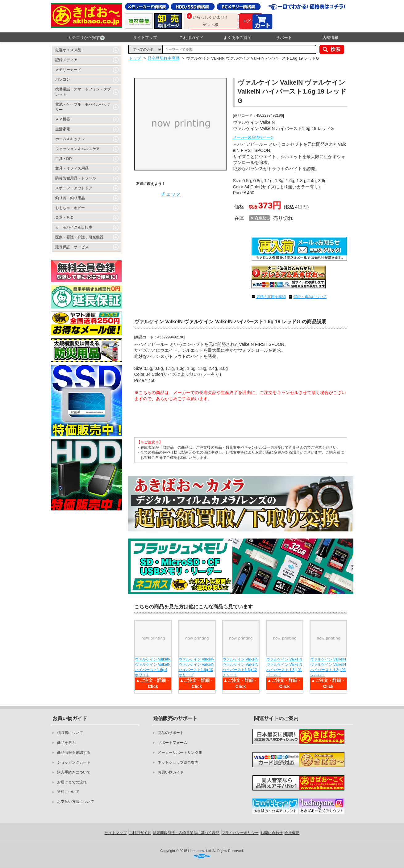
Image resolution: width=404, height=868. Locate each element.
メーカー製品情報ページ (253, 137)
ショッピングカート (74, 762)
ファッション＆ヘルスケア (77, 149)
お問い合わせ (272, 833)
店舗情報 (330, 38)
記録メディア (66, 60)
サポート (284, 38)
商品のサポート (171, 733)
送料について (68, 792)
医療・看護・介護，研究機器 (79, 237)
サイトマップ (145, 38)
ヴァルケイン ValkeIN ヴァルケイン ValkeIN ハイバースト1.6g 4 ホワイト (153, 667)
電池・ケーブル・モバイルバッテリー (83, 107)
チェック (171, 194)
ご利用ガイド (191, 38)
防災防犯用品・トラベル (76, 178)
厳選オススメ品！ (70, 50)
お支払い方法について (76, 802)
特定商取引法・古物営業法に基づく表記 (186, 833)
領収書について (70, 733)
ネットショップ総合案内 (178, 762)
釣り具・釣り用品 (70, 198)
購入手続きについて (74, 772)
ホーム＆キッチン (70, 139)
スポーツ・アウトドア (74, 188)
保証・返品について (310, 297)
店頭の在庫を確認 (271, 297)
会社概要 (292, 833)
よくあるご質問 (237, 38)
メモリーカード (68, 70)
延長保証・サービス (72, 247)
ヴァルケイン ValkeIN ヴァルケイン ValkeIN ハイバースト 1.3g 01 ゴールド (284, 667)
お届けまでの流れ (72, 782)
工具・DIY (64, 159)
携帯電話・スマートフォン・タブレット (83, 92)
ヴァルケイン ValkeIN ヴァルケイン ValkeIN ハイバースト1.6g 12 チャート (240, 667)
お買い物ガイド (171, 772)
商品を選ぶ (66, 743)
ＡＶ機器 (63, 119)
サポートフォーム (173, 743)
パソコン (63, 79)
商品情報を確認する (74, 753)
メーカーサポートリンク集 (180, 753)
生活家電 (63, 129)
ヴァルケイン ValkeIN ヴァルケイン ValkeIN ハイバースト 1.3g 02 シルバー (328, 667)
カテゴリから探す (86, 38)
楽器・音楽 (65, 217)
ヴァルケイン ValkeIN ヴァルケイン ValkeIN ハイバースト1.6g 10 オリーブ (197, 667)
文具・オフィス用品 (72, 168)
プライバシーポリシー (240, 833)
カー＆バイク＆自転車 (74, 227)
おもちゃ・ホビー (70, 208)
